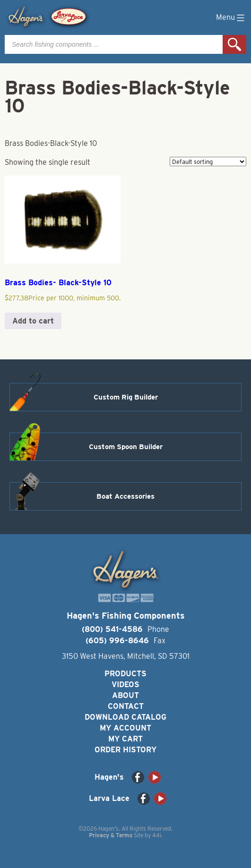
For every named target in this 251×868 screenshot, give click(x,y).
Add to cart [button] (33, 321)
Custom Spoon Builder (126, 447)
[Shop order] (208, 162)
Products (125, 674)
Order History (125, 750)
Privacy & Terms (111, 835)
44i (157, 835)
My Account (125, 728)
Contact (126, 706)
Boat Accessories (125, 496)
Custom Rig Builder (126, 397)
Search (234, 44)
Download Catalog (125, 717)
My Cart (125, 739)
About (125, 695)
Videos (125, 685)
